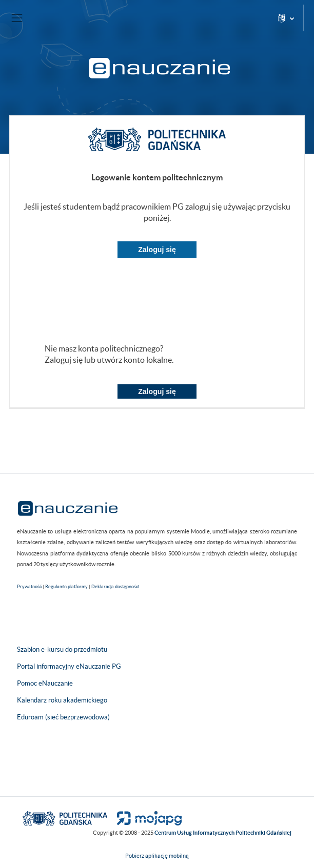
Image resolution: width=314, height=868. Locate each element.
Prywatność (29, 587)
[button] (286, 18)
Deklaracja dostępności (115, 587)
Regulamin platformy (66, 587)
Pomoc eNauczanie (45, 683)
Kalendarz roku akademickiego (62, 700)
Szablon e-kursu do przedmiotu (62, 649)
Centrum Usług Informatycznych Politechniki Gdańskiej (223, 833)
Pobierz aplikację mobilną (157, 856)
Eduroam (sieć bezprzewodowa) (63, 717)
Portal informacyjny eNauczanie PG (69, 666)
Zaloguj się (157, 250)
